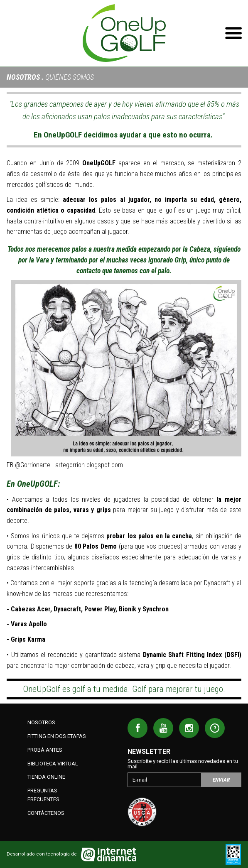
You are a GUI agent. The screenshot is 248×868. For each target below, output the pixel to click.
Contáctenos (46, 813)
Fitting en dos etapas (57, 736)
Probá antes (45, 750)
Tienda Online (46, 777)
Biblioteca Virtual (53, 764)
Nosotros (23, 77)
